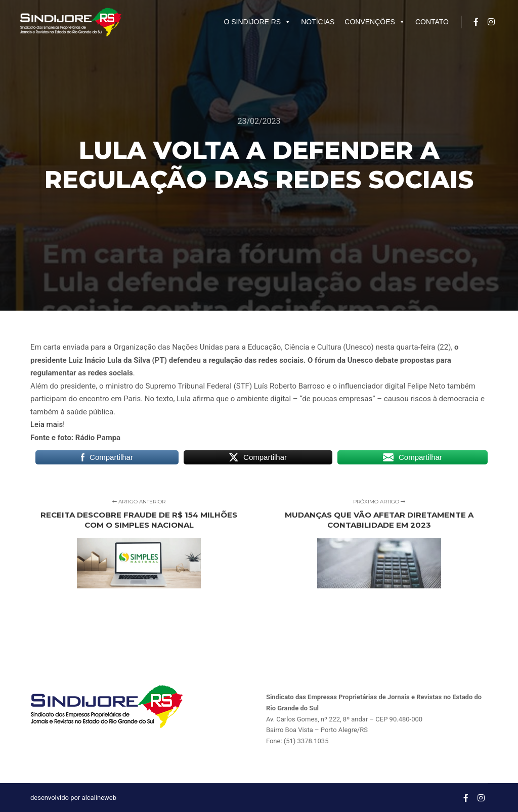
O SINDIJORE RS (257, 22)
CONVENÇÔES (375, 22)
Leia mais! (48, 424)
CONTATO (432, 22)
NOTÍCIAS (318, 22)
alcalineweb (99, 798)
